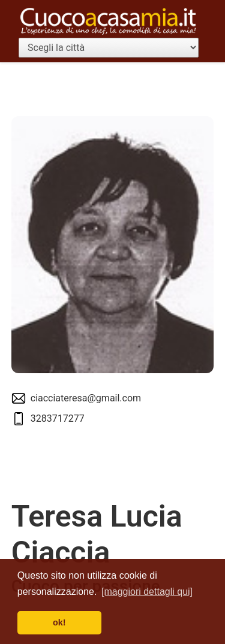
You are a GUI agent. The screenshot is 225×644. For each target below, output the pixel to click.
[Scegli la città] (109, 48)
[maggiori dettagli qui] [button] (147, 592)
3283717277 (58, 418)
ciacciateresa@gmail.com (86, 398)
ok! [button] (59, 622)
